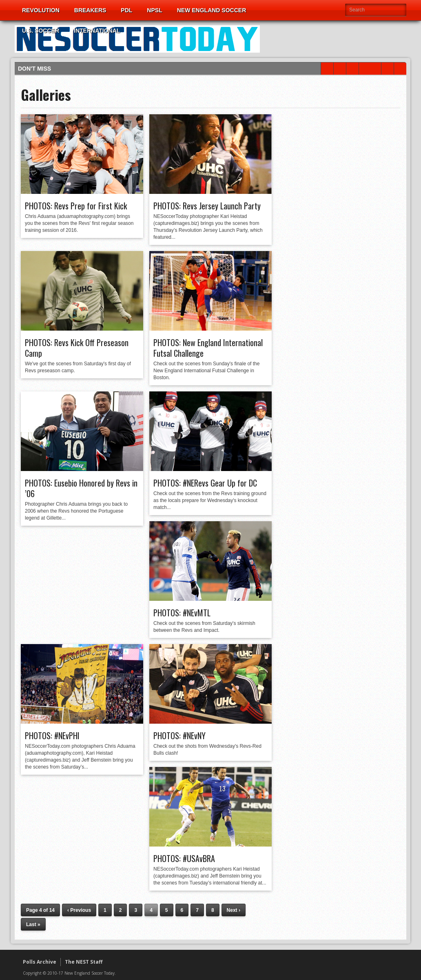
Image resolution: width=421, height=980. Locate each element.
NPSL (154, 10)
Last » (33, 924)
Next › (234, 910)
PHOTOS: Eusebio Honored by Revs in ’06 (81, 488)
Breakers (90, 10)
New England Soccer (212, 10)
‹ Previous (79, 910)
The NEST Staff (84, 962)
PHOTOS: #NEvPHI (52, 736)
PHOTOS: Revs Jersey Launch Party (207, 206)
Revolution (41, 10)
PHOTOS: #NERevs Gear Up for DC (205, 483)
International (97, 31)
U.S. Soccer (41, 31)
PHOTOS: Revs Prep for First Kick (76, 206)
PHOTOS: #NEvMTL (182, 613)
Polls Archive (40, 962)
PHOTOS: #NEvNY (179, 736)
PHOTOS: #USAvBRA (184, 858)
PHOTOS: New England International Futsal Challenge (208, 348)
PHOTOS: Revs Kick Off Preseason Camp (77, 348)
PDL (126, 10)
